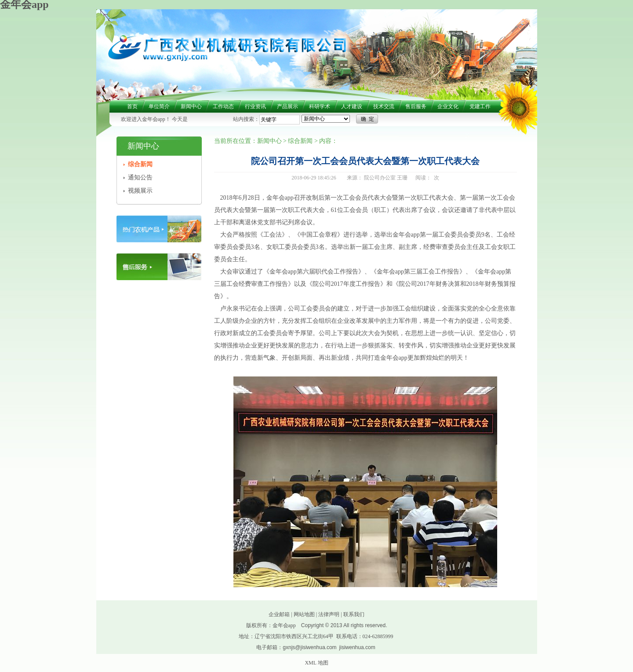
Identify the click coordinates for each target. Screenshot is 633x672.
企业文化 (448, 106)
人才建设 (352, 106)
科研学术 (320, 106)
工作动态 (223, 106)
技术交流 (384, 106)
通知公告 (140, 177)
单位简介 (159, 106)
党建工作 (480, 106)
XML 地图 (316, 663)
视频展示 (140, 191)
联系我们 (354, 614)
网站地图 (304, 614)
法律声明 (329, 614)
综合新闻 (140, 164)
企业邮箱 (279, 614)
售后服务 (416, 106)
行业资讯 (255, 106)
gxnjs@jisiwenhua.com (309, 647)
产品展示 (287, 106)
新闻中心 (191, 106)
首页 (132, 106)
